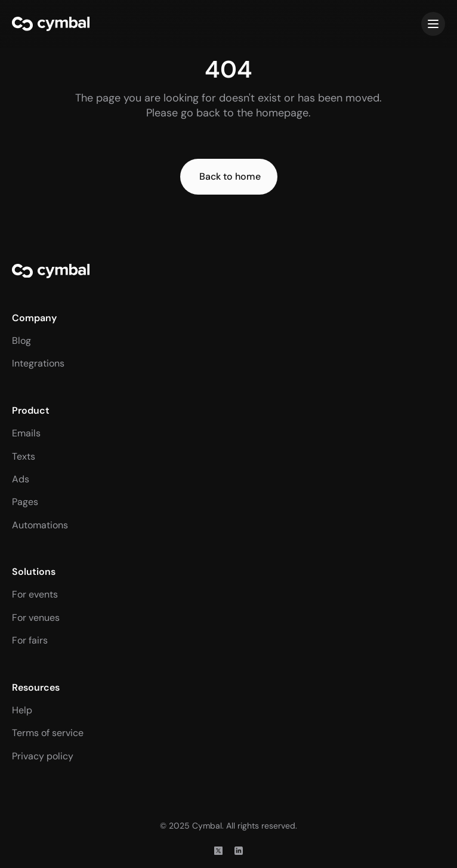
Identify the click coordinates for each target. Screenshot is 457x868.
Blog (21, 341)
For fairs (30, 640)
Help (22, 710)
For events (35, 594)
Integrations (38, 363)
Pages (25, 502)
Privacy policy (43, 756)
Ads (21, 479)
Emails (26, 433)
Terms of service (48, 733)
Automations (40, 525)
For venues (36, 618)
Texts (24, 456)
